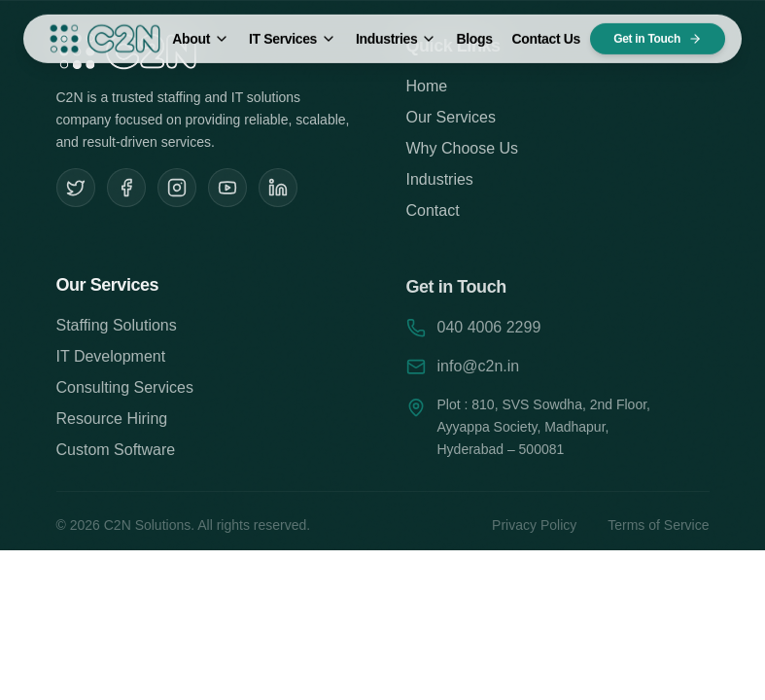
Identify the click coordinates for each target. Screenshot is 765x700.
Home (427, 89)
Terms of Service (658, 531)
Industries (396, 30)
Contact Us (546, 30)
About (201, 30)
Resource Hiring (112, 422)
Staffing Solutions (117, 329)
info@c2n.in (479, 371)
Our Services (451, 120)
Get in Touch (658, 30)
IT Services (293, 30)
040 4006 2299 (489, 332)
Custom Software (116, 454)
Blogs (474, 30)
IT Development (111, 360)
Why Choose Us (463, 151)
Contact (433, 213)
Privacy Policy (534, 531)
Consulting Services (125, 391)
